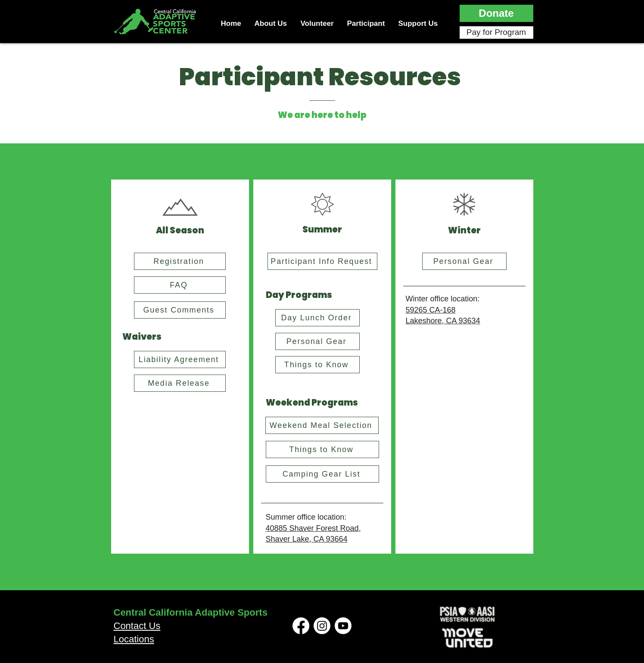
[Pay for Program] (496, 33)
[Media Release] (180, 383)
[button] (496, 13)
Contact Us (137, 626)
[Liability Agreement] (180, 359)
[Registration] (180, 261)
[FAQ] (180, 285)
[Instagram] (322, 626)
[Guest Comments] (180, 310)
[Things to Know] (317, 365)
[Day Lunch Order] (317, 318)
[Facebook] (301, 626)
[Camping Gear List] (322, 474)
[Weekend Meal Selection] (322, 425)
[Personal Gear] (317, 341)
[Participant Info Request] (322, 261)
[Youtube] (343, 626)
